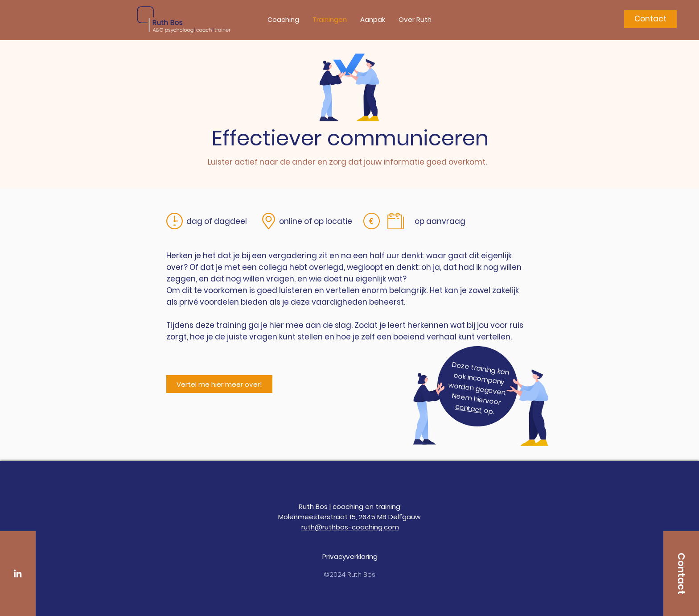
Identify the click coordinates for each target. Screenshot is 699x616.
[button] (283, 20)
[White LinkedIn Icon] (18, 573)
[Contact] (650, 19)
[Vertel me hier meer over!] (219, 384)
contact (469, 408)
